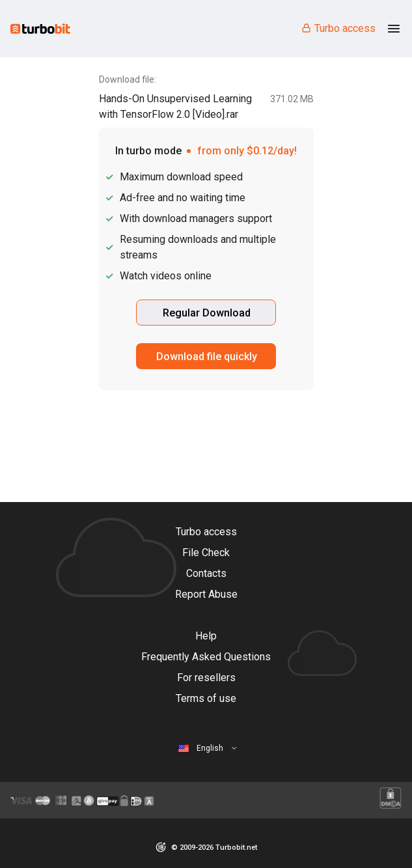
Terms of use (206, 698)
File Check (206, 553)
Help (206, 636)
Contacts (206, 573)
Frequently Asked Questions (206, 657)
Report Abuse (206, 594)
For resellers (206, 678)
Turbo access (338, 28)
